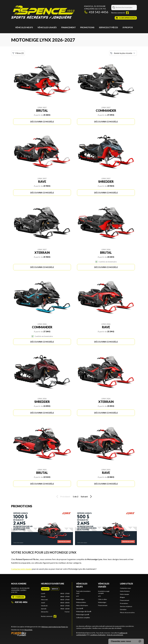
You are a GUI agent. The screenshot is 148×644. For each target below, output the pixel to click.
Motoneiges (80, 599)
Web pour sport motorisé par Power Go (55, 627)
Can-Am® (80, 608)
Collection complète (83, 618)
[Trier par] (123, 53)
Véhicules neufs (24, 27)
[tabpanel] (55, 603)
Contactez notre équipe (21, 569)
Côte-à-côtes (103, 599)
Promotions (87, 27)
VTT (78, 596)
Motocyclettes (81, 602)
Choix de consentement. (115, 635)
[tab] (45, 589)
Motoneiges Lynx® (83, 615)
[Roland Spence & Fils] (43, 12)
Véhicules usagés (47, 27)
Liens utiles (126, 584)
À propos (128, 27)
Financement (68, 27)
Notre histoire (125, 591)
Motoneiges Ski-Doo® (84, 611)
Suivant (87, 497)
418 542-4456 (96, 12)
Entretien (123, 609)
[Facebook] (127, 13)
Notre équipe (124, 594)
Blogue (122, 597)
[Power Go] (40, 634)
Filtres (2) (18, 53)
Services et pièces (108, 27)
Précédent (63, 497)
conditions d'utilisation (98, 635)
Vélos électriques (82, 605)
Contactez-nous (125, 588)
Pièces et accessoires (127, 612)
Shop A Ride (28, 630)
